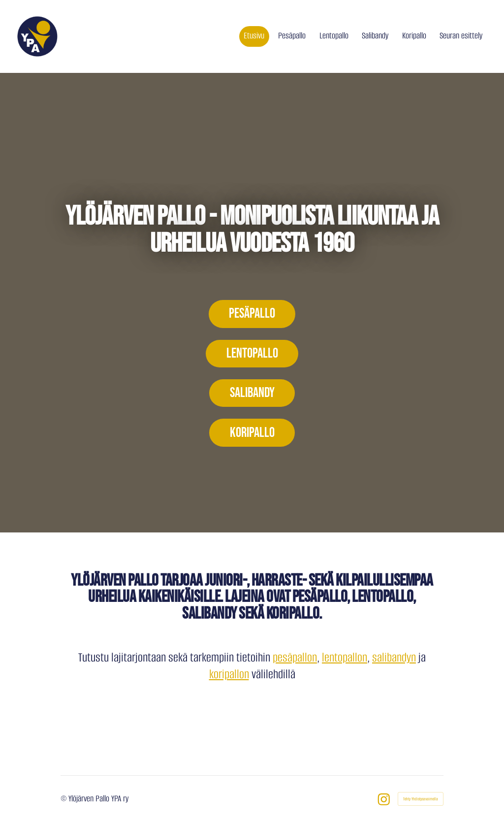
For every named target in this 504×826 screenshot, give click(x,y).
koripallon (229, 674)
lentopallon (345, 657)
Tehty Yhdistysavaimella (421, 799)
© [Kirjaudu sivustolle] (64, 798)
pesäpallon (295, 657)
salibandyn (394, 657)
